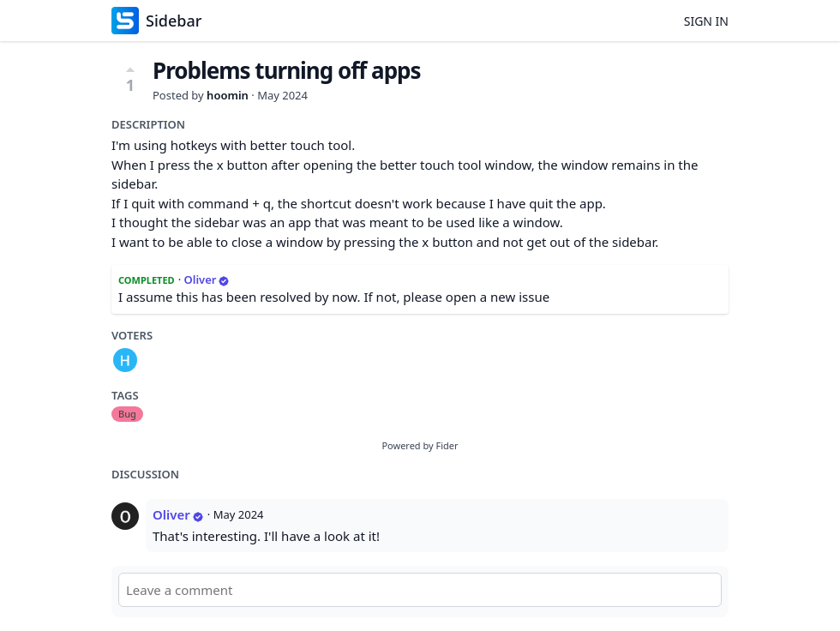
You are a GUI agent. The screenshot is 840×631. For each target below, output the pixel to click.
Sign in (706, 21)
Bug (127, 414)
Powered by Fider (420, 445)
